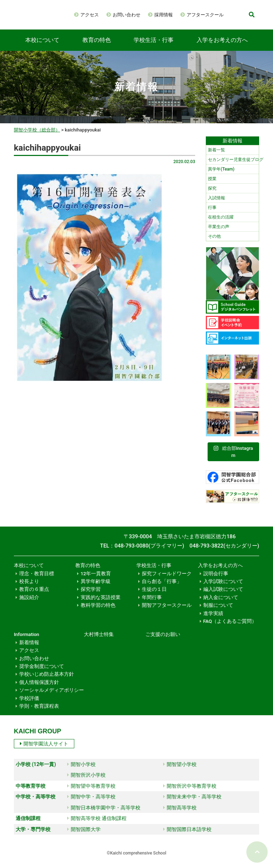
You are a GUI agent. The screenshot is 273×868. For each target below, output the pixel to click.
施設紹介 (29, 604)
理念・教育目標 (37, 581)
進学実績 (213, 620)
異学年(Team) (221, 176)
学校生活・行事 (154, 47)
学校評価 (29, 705)
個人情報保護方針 (39, 689)
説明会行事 (216, 581)
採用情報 (188, 13)
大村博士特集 (99, 641)
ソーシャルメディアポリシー (52, 697)
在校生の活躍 (221, 224)
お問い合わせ (151, 13)
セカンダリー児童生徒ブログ (233, 167)
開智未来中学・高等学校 (192, 804)
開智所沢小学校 (86, 782)
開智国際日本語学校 (187, 836)
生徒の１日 (154, 596)
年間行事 (152, 604)
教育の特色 (97, 47)
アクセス (114, 13)
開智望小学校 (180, 771)
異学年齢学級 (96, 588)
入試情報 (216, 205)
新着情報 (29, 649)
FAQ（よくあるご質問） (230, 628)
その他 (214, 243)
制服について (218, 612)
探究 (212, 195)
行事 (212, 215)
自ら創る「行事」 (162, 588)
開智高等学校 (180, 815)
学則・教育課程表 (39, 713)
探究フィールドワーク (167, 581)
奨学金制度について (42, 673)
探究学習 (91, 596)
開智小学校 (81, 771)
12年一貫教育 (96, 581)
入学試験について (223, 588)
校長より (29, 588)
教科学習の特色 (98, 612)
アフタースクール (123, 24)
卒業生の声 (219, 234)
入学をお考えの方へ (222, 47)
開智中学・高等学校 (91, 804)
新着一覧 (216, 157)
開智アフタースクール (167, 612)
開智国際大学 (84, 836)
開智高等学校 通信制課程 (97, 825)
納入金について (221, 604)
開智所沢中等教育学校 (190, 793)
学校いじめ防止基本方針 (47, 681)
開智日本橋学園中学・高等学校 (104, 815)
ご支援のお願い (163, 641)
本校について (42, 47)
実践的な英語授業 (101, 604)
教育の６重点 (34, 596)
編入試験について (223, 596)
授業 (212, 186)
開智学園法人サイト (44, 751)
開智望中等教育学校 (91, 793)
